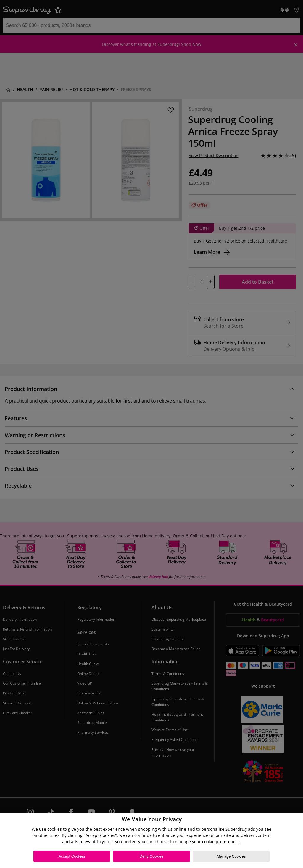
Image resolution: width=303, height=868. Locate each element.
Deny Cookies (152, 856)
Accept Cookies (72, 856)
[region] (151, 840)
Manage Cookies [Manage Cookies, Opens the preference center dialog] (231, 856)
